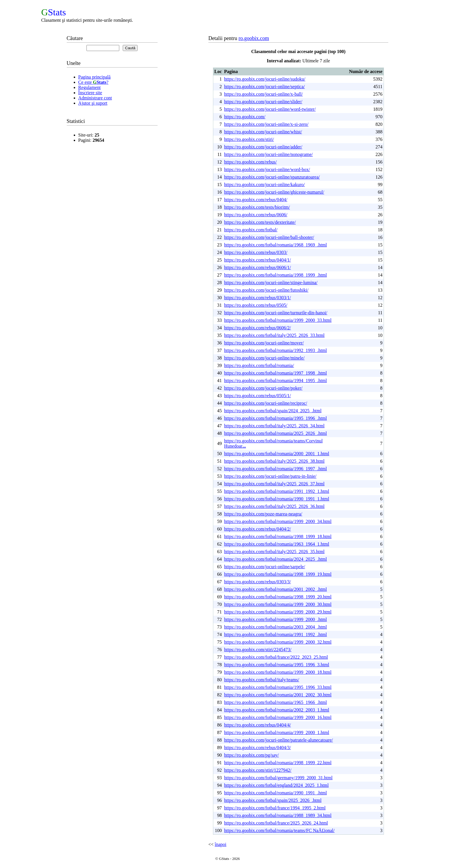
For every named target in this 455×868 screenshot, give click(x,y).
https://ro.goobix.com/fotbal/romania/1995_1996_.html (275, 418)
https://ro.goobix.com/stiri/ (249, 139)
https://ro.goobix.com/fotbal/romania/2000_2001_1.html (277, 454)
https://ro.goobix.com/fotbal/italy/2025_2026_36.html (274, 506)
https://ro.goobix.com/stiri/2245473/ (258, 650)
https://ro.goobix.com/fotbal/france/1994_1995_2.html (275, 808)
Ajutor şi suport (93, 103)
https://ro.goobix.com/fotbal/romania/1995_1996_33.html (278, 687)
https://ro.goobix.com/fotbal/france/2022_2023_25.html (276, 657)
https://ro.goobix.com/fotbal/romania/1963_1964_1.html (277, 544)
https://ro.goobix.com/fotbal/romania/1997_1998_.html (275, 373)
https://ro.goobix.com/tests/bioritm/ (257, 207)
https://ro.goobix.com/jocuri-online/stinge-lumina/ (271, 283)
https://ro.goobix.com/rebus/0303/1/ (257, 298)
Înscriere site (90, 93)
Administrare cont (95, 98)
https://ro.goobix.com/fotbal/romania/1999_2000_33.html (278, 320)
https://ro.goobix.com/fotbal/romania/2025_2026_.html (275, 433)
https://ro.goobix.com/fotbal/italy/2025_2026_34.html (274, 426)
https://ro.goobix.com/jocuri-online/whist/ (263, 132)
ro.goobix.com (254, 38)
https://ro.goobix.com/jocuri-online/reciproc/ (266, 403)
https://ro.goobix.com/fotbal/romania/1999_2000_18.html (278, 672)
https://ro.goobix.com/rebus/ (250, 162)
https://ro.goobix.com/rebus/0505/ (256, 305)
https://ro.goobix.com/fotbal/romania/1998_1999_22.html (278, 763)
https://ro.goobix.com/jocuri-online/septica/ (264, 87)
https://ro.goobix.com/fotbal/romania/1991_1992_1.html (277, 491)
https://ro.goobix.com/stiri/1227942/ (258, 770)
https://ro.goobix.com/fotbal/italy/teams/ (262, 680)
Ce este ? (93, 82)
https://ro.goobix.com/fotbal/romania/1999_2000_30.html (278, 604)
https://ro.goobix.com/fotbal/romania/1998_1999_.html (275, 275)
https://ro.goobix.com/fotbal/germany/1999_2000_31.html (278, 778)
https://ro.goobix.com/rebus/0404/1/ (257, 260)
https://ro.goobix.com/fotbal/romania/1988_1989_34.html (278, 815)
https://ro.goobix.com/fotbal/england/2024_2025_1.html (276, 785)
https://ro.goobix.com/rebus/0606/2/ (257, 328)
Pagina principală (95, 77)
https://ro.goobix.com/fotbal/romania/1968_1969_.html (275, 245)
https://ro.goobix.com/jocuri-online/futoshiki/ (266, 290)
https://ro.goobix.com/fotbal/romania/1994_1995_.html (275, 381)
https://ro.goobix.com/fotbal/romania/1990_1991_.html (275, 793)
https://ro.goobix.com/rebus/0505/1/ (257, 396)
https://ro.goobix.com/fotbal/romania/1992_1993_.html (275, 350)
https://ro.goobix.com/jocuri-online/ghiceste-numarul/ (274, 192)
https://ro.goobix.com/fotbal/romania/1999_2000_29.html (278, 612)
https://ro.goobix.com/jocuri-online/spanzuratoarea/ (272, 177)
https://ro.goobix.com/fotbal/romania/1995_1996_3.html (277, 665)
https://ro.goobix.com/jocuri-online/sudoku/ (265, 79)
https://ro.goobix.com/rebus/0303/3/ (257, 582)
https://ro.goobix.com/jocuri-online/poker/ (263, 388)
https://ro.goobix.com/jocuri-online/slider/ (263, 102)
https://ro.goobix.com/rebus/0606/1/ (257, 267)
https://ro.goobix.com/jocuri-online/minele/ (264, 358)
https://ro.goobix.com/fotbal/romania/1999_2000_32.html (278, 642)
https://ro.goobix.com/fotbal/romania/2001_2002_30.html (278, 695)
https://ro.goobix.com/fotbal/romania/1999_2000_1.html (277, 732)
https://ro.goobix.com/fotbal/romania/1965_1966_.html (275, 702)
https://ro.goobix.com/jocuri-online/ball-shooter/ (269, 237)
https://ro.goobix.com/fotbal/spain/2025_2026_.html (273, 800)
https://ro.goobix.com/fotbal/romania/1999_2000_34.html (278, 521)
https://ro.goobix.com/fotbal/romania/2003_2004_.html (275, 627)
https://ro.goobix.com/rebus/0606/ (256, 215)
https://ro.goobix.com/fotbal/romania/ (259, 365)
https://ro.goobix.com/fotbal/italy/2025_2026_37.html (274, 484)
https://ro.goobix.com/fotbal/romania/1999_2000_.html (275, 619)
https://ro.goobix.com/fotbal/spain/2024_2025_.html (273, 411)
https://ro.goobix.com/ (245, 117)
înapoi (221, 844)
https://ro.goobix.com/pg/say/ (251, 755)
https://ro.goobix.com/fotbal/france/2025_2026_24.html (276, 823)
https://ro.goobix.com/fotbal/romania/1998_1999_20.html (278, 597)
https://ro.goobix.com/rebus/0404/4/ (257, 725)
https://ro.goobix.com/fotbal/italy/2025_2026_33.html (274, 335)
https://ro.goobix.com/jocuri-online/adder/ (263, 147)
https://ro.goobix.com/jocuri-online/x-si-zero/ (266, 124)
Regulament (90, 87)
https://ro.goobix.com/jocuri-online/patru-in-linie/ (270, 476)
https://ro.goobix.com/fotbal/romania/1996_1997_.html (275, 469)
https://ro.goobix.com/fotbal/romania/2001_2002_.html (275, 589)
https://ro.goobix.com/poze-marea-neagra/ (263, 514)
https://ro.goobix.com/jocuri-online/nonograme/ (268, 154)
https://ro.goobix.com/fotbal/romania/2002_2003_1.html (277, 710)
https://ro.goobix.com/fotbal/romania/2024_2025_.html (275, 559)
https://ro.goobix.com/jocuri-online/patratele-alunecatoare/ (278, 740)
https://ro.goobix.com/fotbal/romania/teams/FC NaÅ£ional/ (279, 830)
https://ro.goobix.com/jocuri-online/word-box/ (267, 169)
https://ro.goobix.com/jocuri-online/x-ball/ (263, 94)
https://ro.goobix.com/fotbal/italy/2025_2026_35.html (274, 552)
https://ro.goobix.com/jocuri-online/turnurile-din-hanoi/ (276, 313)
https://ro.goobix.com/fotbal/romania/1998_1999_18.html (278, 536)
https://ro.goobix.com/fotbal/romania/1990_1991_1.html (277, 499)
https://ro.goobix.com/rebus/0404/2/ (257, 529)
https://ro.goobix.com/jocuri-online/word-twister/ (270, 109)
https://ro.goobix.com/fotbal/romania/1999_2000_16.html (278, 717)
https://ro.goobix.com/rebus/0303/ (256, 252)
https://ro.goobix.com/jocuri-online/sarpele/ (264, 567)
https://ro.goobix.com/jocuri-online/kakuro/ (264, 185)
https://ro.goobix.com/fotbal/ (251, 230)
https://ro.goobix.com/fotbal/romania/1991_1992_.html (275, 634)
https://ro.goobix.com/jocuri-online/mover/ (264, 343)
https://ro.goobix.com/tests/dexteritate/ (260, 222)
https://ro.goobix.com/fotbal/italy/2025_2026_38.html (274, 461)
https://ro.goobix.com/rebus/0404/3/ (257, 748)
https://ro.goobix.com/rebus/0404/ (256, 200)
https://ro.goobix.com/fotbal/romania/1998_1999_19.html (278, 574)
